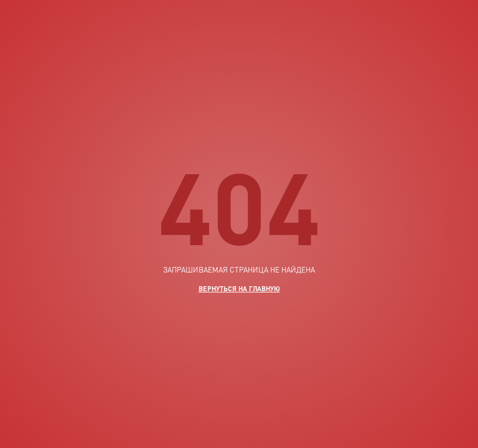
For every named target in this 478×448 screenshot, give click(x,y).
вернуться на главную (239, 288)
